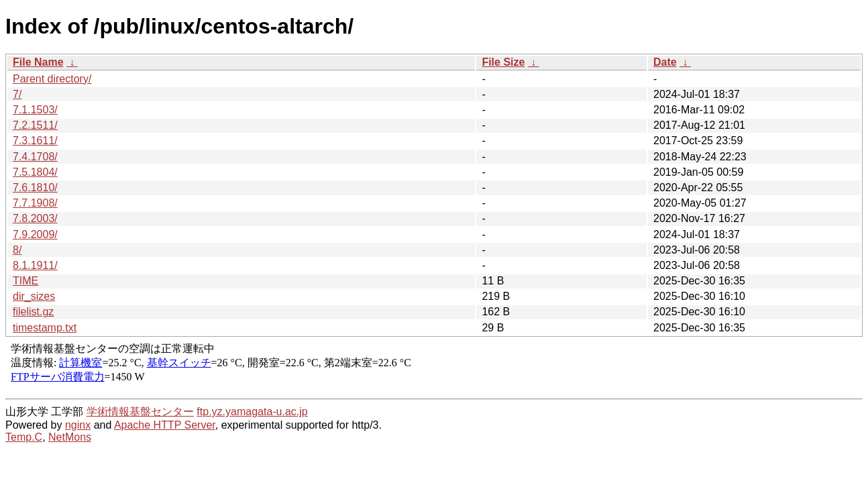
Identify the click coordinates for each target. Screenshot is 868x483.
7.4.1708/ (35, 157)
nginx (78, 425)
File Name (38, 62)
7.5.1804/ (35, 172)
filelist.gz (33, 312)
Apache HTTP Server (165, 425)
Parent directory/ (52, 79)
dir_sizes (34, 296)
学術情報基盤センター (140, 412)
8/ (17, 250)
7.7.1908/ (35, 203)
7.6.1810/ (35, 187)
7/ (17, 94)
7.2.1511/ (35, 125)
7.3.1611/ (35, 141)
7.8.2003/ (35, 218)
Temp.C (24, 437)
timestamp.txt (45, 328)
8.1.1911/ (35, 265)
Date (665, 62)
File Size (503, 62)
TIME (25, 281)
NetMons (70, 437)
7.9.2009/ (35, 234)
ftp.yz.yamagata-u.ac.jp (252, 412)
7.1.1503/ (35, 110)
